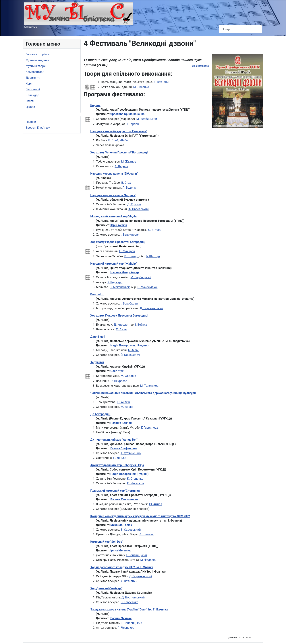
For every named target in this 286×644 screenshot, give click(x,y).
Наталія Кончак (121, 423)
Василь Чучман (121, 618)
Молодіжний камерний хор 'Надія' (114, 216)
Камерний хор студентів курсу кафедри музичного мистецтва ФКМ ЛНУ (140, 516)
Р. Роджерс (115, 282)
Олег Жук (117, 371)
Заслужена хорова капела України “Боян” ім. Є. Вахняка (129, 609)
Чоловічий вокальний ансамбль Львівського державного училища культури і (144, 393)
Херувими (97, 362)
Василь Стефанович (124, 499)
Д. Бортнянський (151, 308)
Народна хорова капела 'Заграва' (113, 195)
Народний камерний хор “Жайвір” (114, 264)
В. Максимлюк (120, 287)
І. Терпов (133, 124)
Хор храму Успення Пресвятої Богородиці (119, 152)
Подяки (31, 122)
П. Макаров (127, 251)
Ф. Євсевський (139, 209)
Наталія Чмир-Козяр (125, 272)
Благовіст (97, 294)
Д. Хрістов (134, 204)
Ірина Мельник (121, 550)
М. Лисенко (141, 87)
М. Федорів (128, 376)
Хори (29, 84)
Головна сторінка (38, 54)
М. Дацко (127, 407)
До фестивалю (201, 66)
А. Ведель (121, 166)
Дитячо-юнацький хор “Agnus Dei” (114, 440)
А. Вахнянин (162, 82)
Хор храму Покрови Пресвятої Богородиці (119, 316)
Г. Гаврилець (150, 428)
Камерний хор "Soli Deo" (107, 542)
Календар (32, 95)
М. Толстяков (149, 386)
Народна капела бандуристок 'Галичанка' (119, 131)
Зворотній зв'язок (38, 128)
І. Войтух (141, 325)
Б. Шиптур (153, 256)
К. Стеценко (135, 479)
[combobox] (240, 29)
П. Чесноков (136, 483)
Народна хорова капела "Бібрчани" (114, 174)
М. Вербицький (147, 119)
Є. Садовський (131, 530)
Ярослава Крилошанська (127, 114)
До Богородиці (100, 414)
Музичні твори (36, 66)
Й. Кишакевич (130, 355)
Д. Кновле (121, 325)
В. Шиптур (131, 256)
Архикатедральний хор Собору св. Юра (117, 465)
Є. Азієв (121, 329)
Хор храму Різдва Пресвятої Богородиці (118, 242)
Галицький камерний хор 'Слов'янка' (115, 491)
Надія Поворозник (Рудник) (129, 345)
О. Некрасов (119, 381)
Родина (95, 105)
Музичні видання (37, 60)
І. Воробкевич (130, 304)
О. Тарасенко (129, 602)
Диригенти (33, 78)
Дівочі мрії (98, 337)
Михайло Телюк (121, 525)
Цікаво (30, 107)
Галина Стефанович (124, 448)
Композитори (35, 72)
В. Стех (126, 183)
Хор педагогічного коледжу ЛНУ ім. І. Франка (122, 567)
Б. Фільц (134, 350)
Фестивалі (33, 89)
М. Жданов (129, 162)
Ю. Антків (154, 230)
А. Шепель (146, 534)
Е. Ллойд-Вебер (119, 140)
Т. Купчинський (131, 453)
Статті (30, 101)
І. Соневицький (137, 555)
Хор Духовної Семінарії (106, 588)
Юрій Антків (119, 225)
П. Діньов (120, 458)
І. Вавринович (130, 235)
